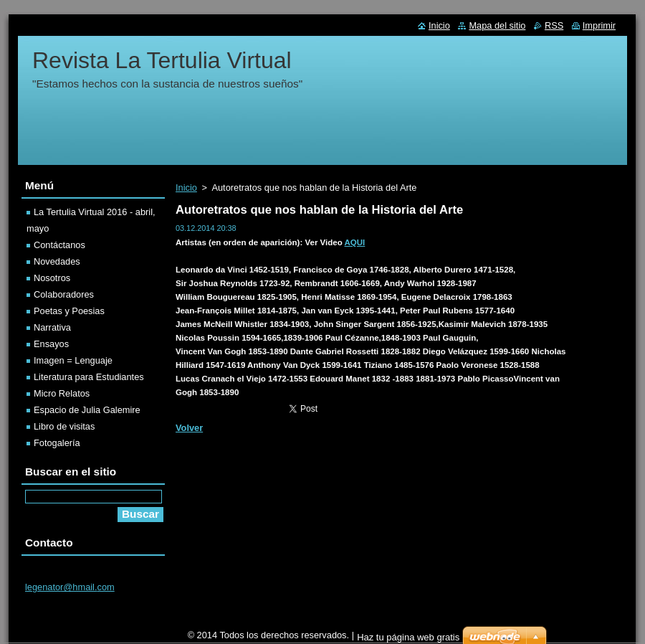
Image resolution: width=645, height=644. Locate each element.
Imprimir (599, 25)
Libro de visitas (64, 426)
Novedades (57, 261)
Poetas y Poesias (69, 311)
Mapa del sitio (497, 25)
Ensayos (51, 344)
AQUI (355, 242)
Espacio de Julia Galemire (87, 410)
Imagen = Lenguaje (73, 360)
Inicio (186, 188)
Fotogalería (57, 443)
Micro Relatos (62, 393)
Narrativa (52, 327)
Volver (189, 428)
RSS (554, 25)
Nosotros (52, 278)
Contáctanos (59, 245)
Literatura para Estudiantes (89, 377)
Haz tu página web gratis (408, 637)
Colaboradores (64, 294)
